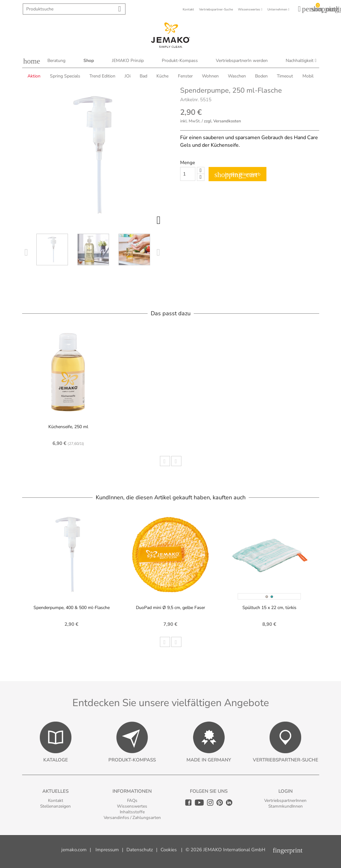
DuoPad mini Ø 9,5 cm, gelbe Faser (170, 608)
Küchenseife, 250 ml (68, 427)
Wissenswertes (132, 806)
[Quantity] (188, 174)
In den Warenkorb (237, 175)
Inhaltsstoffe (132, 812)
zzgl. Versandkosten (222, 121)
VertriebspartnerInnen (285, 800)
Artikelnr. (189, 100)
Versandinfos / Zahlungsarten (132, 818)
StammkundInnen (286, 806)
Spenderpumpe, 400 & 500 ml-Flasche (72, 608)
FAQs (132, 800)
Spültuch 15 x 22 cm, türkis (269, 608)
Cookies (169, 850)
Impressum (107, 850)
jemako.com (74, 850)
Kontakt (56, 800)
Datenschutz (140, 850)
